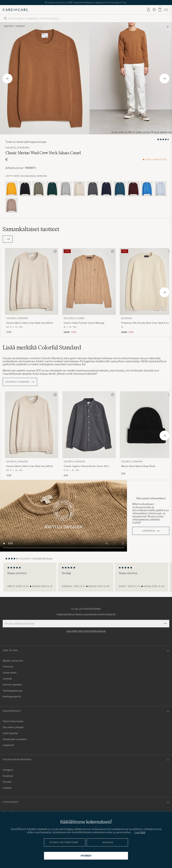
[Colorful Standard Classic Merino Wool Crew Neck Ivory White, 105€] (32, 291)
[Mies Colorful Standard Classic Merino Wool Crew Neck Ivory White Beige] (32, 281)
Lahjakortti (8, 745)
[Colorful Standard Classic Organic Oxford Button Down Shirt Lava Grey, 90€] (89, 434)
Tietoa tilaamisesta (13, 721)
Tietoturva (8, 667)
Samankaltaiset (31, 229)
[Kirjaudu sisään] (148, 10)
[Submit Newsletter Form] (165, 624)
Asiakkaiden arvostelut (15, 739)
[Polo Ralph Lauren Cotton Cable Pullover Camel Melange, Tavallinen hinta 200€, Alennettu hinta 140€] (89, 291)
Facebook (8, 776)
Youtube (7, 782)
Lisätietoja (149, 531)
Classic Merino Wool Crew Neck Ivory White (29, 323)
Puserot (20, 26)
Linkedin (7, 788)
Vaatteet (9, 26)
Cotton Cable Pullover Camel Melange (84, 323)
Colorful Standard (17, 148)
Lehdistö (7, 679)
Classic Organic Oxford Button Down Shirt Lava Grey (86, 466)
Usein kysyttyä (10, 733)
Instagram (8, 770)
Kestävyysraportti (12, 696)
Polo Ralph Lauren (74, 318)
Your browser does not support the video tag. (63, 516)
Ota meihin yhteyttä (13, 727)
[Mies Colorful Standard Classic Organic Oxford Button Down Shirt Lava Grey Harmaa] (89, 425)
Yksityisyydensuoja (13, 691)
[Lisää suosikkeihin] (54, 252)
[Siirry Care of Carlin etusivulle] (15, 10)
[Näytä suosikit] (154, 10)
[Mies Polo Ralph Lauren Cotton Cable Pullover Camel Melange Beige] (89, 281)
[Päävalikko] (166, 10)
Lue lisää (140, 832)
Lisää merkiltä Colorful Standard (42, 347)
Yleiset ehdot (10, 673)
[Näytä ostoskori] (160, 10)
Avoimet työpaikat (12, 685)
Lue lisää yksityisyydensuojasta (86, 631)
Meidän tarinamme (13, 661)
